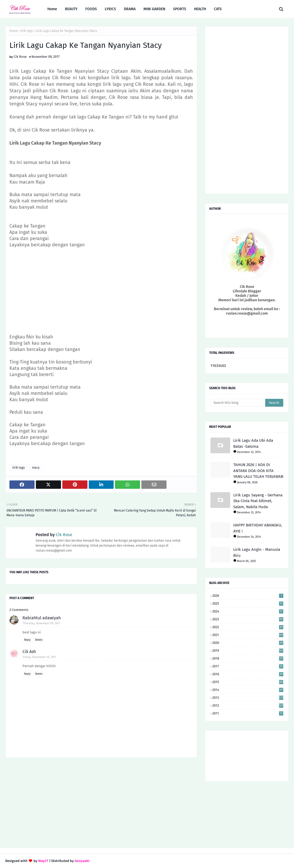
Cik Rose (20, 57)
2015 (248, 682)
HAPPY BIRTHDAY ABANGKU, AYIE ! (258, 528)
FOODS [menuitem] (91, 9)
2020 (248, 643)
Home (14, 31)
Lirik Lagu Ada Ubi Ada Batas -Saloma (253, 443)
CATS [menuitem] (218, 9)
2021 (248, 635)
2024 (248, 611)
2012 (248, 705)
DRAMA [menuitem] (130, 9)
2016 (248, 674)
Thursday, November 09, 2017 (41, 623)
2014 (248, 690)
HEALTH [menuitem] (200, 9)
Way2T (43, 861)
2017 (248, 666)
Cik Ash (29, 652)
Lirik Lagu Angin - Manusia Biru (257, 552)
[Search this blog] (238, 403)
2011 (248, 713)
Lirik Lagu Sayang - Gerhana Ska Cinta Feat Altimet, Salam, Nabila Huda (258, 501)
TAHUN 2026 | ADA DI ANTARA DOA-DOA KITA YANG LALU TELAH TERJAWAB (258, 471)
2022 (248, 627)
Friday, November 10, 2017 (40, 657)
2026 (248, 596)
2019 (248, 651)
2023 (248, 619)
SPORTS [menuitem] (180, 9)
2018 (248, 658)
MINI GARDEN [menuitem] (154, 9)
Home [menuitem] (52, 9)
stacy (36, 468)
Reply (27, 640)
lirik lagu (27, 31)
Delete (39, 640)
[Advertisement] (101, 291)
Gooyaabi (82, 861)
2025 (248, 603)
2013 (248, 698)
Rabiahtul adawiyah (42, 618)
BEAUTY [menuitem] (71, 9)
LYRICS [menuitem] (110, 9)
